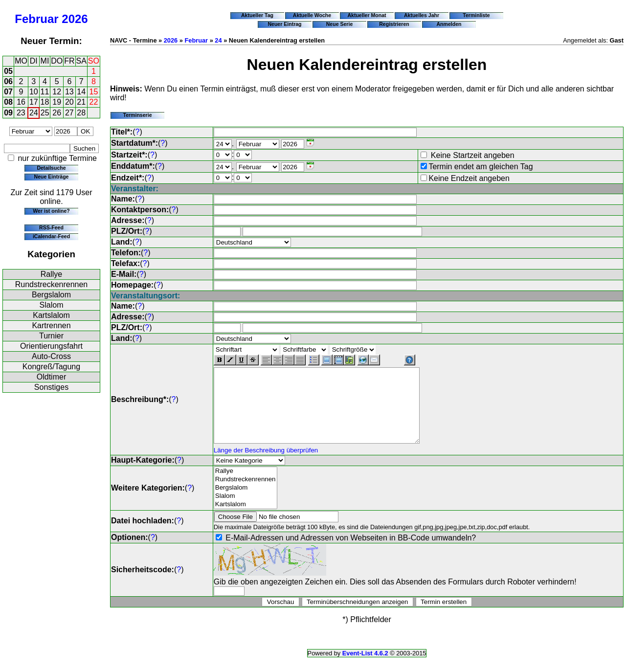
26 (57, 113)
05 (8, 71)
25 (45, 113)
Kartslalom (51, 315)
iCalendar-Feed (51, 236)
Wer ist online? (51, 211)
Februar (36, 19)
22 (94, 102)
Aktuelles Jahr (422, 15)
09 (8, 113)
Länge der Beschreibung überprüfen (266, 465)
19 (57, 102)
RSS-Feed (51, 227)
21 (81, 102)
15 (94, 92)
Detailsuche (51, 168)
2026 (75, 19)
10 (34, 92)
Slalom (52, 305)
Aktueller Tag (257, 15)
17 (34, 102)
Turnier (51, 336)
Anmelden (449, 24)
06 (8, 81)
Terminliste (476, 15)
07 (8, 92)
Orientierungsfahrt (51, 346)
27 (69, 113)
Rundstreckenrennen (52, 284)
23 (21, 113)
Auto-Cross (51, 356)
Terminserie (137, 115)
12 (57, 92)
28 (81, 113)
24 (34, 113)
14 (81, 92)
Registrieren (394, 24)
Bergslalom (51, 295)
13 (69, 92)
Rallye (51, 274)
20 (69, 102)
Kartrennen (51, 325)
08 (8, 102)
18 (45, 102)
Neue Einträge (52, 177)
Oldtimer (51, 377)
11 (45, 92)
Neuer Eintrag (284, 24)
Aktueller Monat (367, 15)
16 (21, 102)
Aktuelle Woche (312, 15)
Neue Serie (340, 24)
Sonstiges (51, 387)
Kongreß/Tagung (51, 367)
